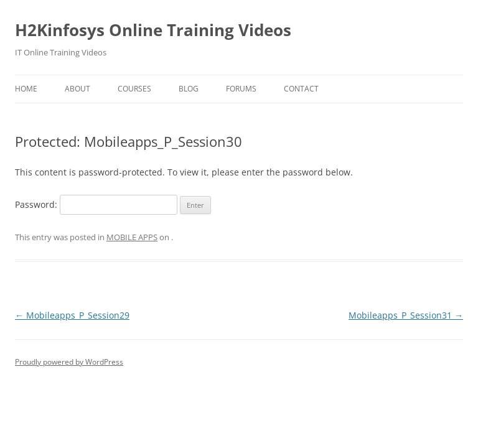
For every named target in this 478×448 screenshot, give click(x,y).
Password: (96, 204)
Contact (301, 89)
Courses (134, 89)
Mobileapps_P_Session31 (406, 315)
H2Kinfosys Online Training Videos (153, 30)
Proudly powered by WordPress (69, 362)
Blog (189, 89)
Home (26, 89)
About (77, 89)
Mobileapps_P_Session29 (72, 315)
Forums (241, 89)
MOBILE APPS (132, 237)
